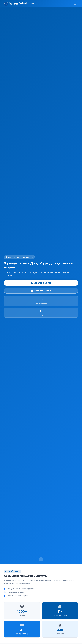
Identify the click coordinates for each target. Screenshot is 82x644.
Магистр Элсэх (41, 291)
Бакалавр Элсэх (41, 283)
